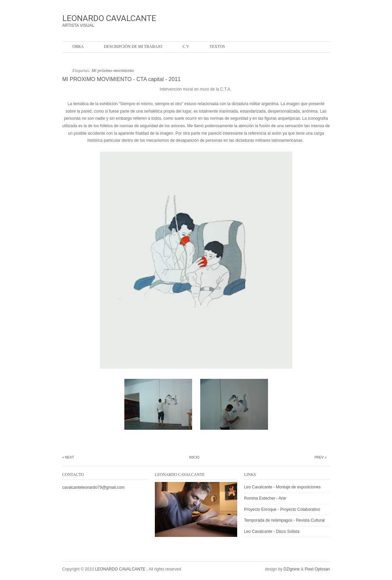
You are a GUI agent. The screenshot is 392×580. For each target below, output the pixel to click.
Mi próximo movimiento (113, 70)
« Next (68, 457)
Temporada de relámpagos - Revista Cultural (284, 520)
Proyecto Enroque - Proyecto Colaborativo (282, 509)
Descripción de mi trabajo (133, 46)
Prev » (321, 457)
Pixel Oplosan (317, 569)
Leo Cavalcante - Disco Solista (272, 531)
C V (186, 46)
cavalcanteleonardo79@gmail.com (94, 487)
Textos (217, 46)
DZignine (292, 569)
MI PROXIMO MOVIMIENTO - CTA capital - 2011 (122, 79)
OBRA (78, 46)
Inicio (194, 457)
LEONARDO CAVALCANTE (109, 18)
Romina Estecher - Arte (265, 498)
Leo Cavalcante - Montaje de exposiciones (282, 487)
